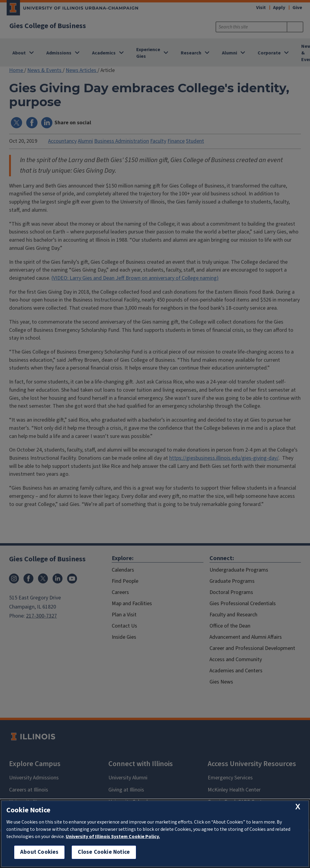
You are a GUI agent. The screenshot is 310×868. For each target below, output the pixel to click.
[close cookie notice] (298, 807)
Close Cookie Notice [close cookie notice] (104, 852)
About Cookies (39, 852)
